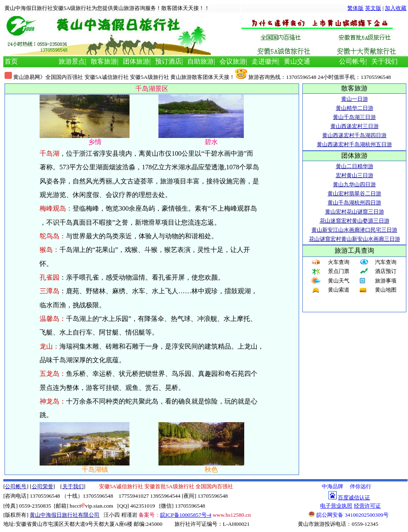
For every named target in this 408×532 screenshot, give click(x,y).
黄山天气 (339, 281)
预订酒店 (168, 61)
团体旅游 (136, 61)
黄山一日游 (355, 99)
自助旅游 (200, 61)
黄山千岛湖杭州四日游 (354, 203)
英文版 (373, 8)
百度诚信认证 (354, 498)
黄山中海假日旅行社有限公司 (65, 515)
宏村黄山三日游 (355, 175)
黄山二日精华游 (355, 166)
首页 (11, 61)
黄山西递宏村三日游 (355, 126)
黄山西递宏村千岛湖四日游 (354, 135)
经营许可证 (367, 506)
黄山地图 (386, 290)
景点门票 (339, 271)
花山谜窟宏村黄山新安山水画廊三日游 (355, 239)
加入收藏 (396, 8)
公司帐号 (352, 61)
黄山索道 (339, 290)
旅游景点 (72, 61)
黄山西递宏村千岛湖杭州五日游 (354, 144)
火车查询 (339, 262)
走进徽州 (265, 61)
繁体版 (355, 8)
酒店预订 (386, 271)
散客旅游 (104, 61)
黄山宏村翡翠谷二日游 (354, 194)
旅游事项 (386, 281)
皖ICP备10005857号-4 (186, 515)
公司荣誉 (42, 486)
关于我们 (384, 61)
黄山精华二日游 (355, 108)
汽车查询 (386, 262)
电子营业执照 (336, 506)
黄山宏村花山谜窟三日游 (355, 212)
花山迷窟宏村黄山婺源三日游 (355, 221)
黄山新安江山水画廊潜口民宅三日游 (354, 230)
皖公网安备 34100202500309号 (348, 515)
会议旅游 (233, 61)
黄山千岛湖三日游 (354, 117)
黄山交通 (297, 61)
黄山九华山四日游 (354, 184)
